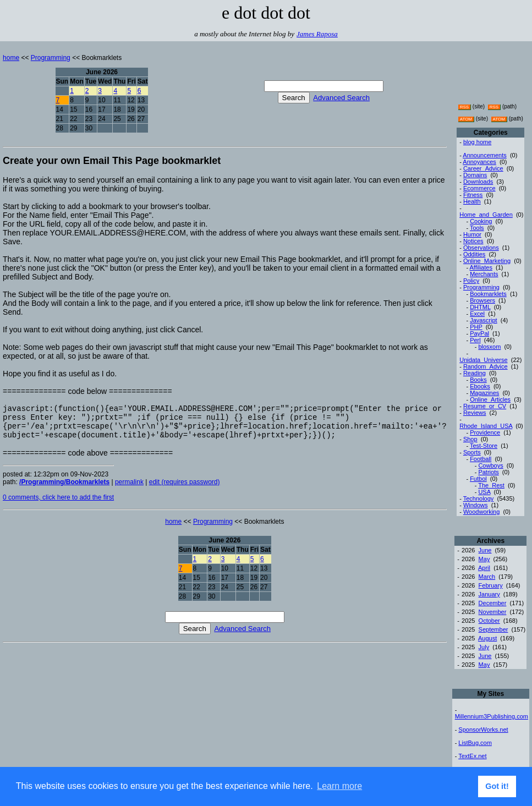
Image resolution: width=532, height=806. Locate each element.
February (491, 585)
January (489, 594)
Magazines (484, 393)
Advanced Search (341, 98)
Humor (472, 234)
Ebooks (480, 386)
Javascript (484, 320)
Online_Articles (490, 399)
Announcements (485, 155)
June (485, 550)
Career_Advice (483, 168)
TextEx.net (472, 756)
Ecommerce (479, 188)
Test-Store (484, 446)
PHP (476, 327)
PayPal (479, 333)
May (484, 559)
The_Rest (491, 485)
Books (478, 380)
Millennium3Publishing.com (492, 716)
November (493, 612)
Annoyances (479, 162)
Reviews (475, 413)
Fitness (473, 195)
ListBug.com (475, 743)
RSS (464, 107)
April (484, 568)
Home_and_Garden (486, 215)
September (493, 629)
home (11, 58)
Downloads (478, 182)
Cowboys (490, 465)
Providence (485, 432)
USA (484, 492)
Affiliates (481, 267)
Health (472, 201)
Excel (477, 314)
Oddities (474, 254)
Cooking (481, 221)
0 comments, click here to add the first (58, 506)
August (487, 638)
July (484, 647)
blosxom (489, 347)
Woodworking (481, 512)
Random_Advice (486, 366)
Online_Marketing (487, 261)
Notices (473, 241)
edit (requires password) (185, 490)
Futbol (478, 479)
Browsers (482, 300)
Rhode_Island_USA (486, 426)
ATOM (466, 119)
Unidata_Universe (483, 360)
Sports (472, 452)
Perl (475, 340)
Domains (475, 175)
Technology (479, 498)
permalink (129, 490)
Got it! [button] (497, 786)
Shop (470, 439)
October (489, 621)
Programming (51, 58)
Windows (476, 505)
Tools (477, 228)
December (493, 603)
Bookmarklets (488, 294)
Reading (475, 373)
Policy (471, 281)
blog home (477, 142)
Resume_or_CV (485, 406)
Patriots (488, 472)
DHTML (480, 307)
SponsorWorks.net (483, 730)
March (487, 577)
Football (481, 459)
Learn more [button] (339, 786)
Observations (481, 248)
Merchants (484, 274)
